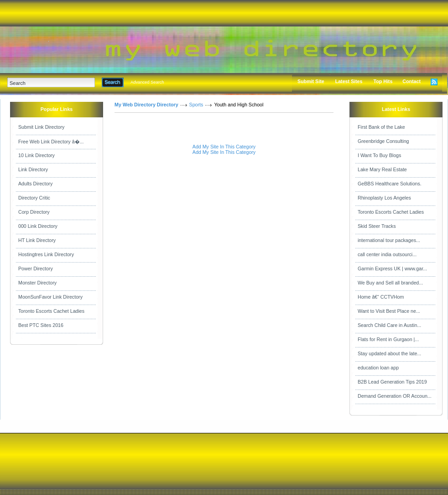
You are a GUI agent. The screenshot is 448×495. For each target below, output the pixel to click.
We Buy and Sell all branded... (390, 283)
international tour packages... (389, 240)
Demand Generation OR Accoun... (395, 396)
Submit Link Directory (41, 127)
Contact (412, 81)
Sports (196, 105)
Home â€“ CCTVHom (381, 297)
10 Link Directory (36, 155)
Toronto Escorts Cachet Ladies (51, 311)
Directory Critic (34, 198)
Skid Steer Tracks (377, 226)
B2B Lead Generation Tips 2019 (392, 382)
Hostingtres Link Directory (46, 254)
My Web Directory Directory (146, 105)
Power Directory (36, 269)
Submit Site (311, 81)
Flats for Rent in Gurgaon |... (388, 339)
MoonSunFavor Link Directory (50, 297)
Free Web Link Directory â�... (51, 142)
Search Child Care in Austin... (389, 325)
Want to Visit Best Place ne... (389, 311)
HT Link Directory (37, 240)
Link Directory (33, 169)
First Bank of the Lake (381, 127)
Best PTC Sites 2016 (41, 325)
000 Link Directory (38, 226)
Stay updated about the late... (389, 353)
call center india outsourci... (387, 254)
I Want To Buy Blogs (379, 155)
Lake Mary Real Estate (382, 169)
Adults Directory (35, 184)
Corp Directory (34, 212)
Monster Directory (37, 283)
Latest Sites (349, 81)
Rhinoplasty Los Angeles (384, 198)
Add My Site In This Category (224, 147)
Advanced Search (147, 82)
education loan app (378, 368)
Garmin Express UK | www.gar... (392, 269)
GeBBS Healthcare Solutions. (390, 184)
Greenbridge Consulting (383, 141)
